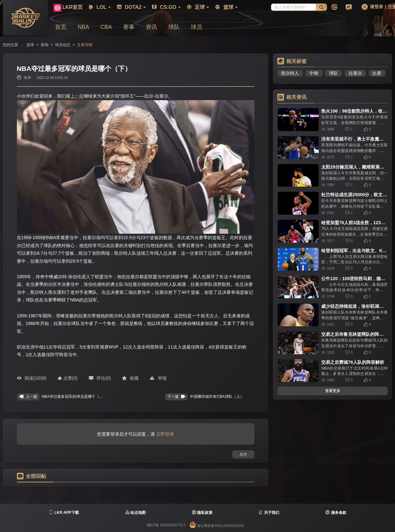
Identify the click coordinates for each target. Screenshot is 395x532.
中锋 (314, 73)
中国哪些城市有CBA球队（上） (217, 397)
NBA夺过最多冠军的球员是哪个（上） (74, 397)
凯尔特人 (290, 73)
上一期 (77, 96)
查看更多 (333, 391)
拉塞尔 (355, 73)
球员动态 (63, 45)
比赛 (377, 73)
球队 (334, 73)
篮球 (30, 45)
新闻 (45, 45)
